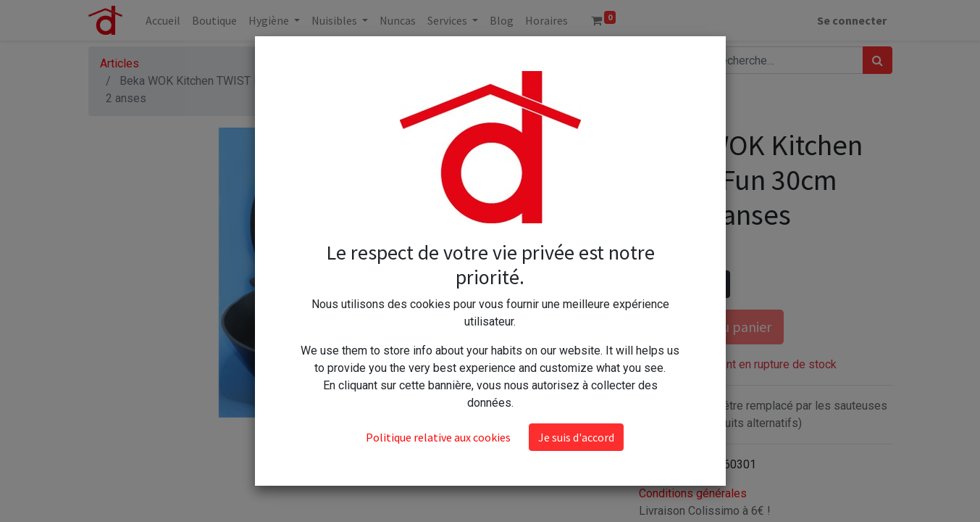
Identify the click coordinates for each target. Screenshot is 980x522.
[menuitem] (163, 20)
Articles (120, 63)
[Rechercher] (878, 60)
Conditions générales (693, 493)
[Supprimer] (653, 284)
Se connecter (852, 20)
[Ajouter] (716, 284)
